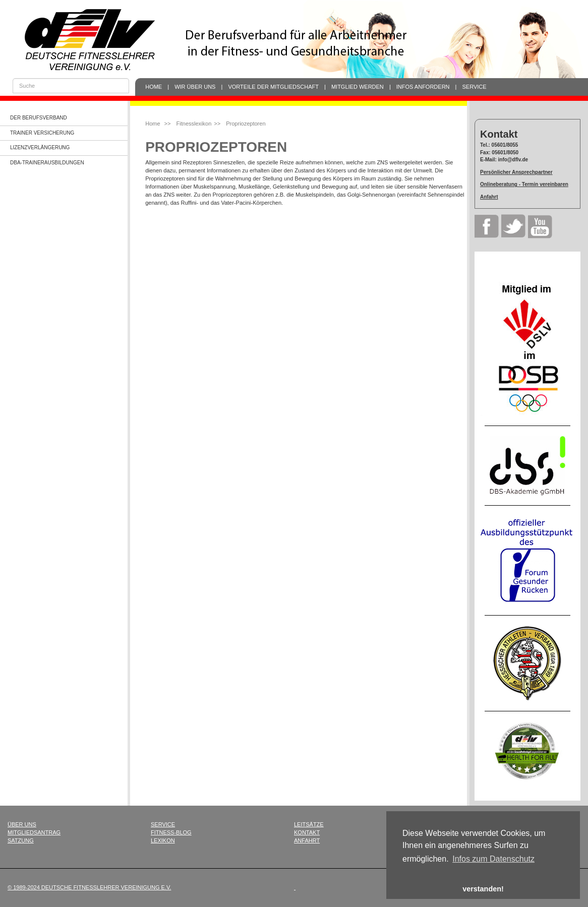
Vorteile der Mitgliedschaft (273, 87)
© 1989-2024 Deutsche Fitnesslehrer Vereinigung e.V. (89, 887)
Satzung (21, 840)
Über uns (22, 824)
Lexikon (163, 840)
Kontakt (307, 832)
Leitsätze (309, 824)
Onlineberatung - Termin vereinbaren (524, 184)
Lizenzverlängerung (40, 147)
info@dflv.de (513, 160)
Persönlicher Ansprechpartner (516, 172)
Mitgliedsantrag (34, 832)
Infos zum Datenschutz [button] (493, 859)
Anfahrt (489, 197)
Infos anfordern (423, 87)
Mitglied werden (358, 87)
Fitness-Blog (171, 832)
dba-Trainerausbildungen (47, 163)
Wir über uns (195, 87)
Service (475, 87)
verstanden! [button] (483, 889)
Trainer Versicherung (42, 133)
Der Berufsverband (39, 118)
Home (154, 87)
